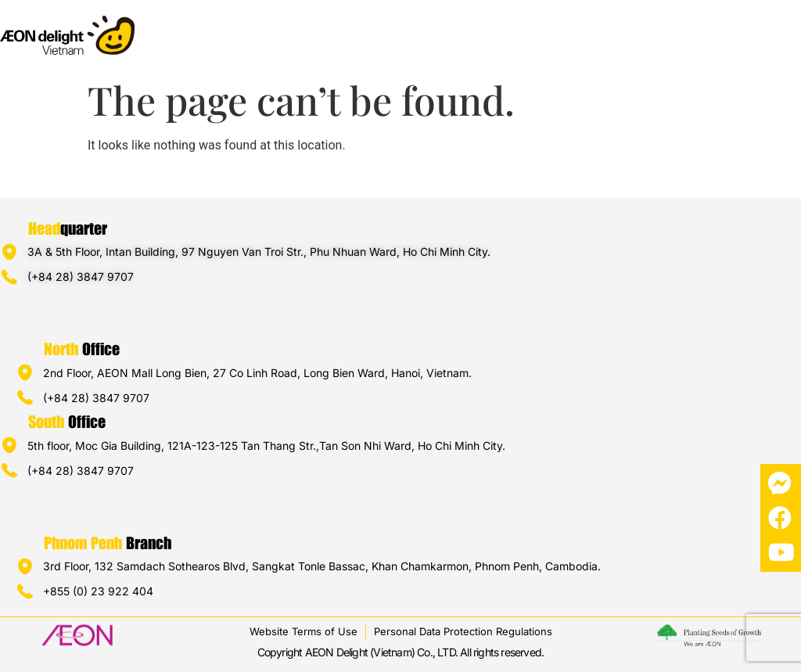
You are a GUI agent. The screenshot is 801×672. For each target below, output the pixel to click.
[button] (788, 29)
